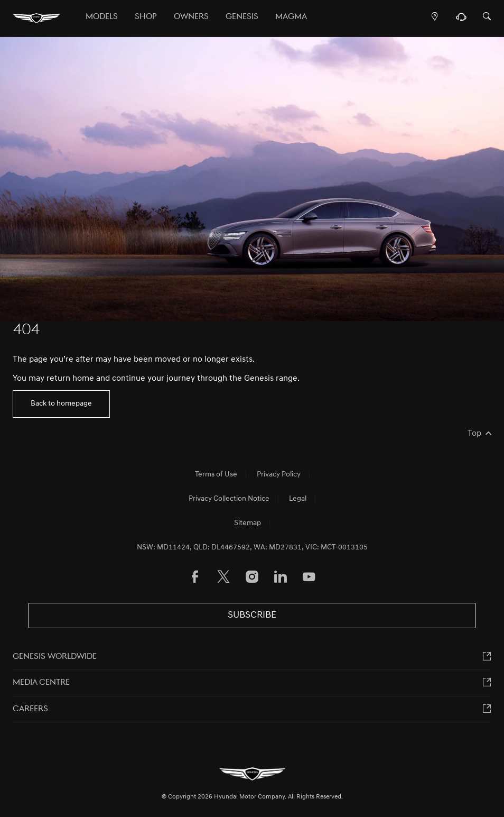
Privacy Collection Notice (229, 499)
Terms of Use (216, 475)
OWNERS (191, 17)
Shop (146, 17)
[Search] (487, 17)
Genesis (242, 17)
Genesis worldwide (55, 657)
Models (102, 17)
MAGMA (291, 17)
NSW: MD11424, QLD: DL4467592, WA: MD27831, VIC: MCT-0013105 (252, 548)
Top (474, 434)
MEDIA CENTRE (41, 683)
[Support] (461, 20)
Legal (298, 499)
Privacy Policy (279, 475)
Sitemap (248, 523)
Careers (30, 709)
